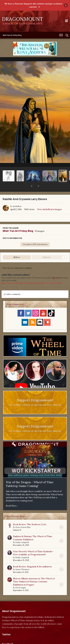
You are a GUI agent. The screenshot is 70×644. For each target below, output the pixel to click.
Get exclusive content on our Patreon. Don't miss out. (35, 398)
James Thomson (22, 562)
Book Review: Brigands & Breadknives (32, 559)
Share (17, 250)
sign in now (57, 271)
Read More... (12, 499)
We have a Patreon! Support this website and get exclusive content (33, 5)
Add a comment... (13, 287)
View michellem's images (49, 202)
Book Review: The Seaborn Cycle (30, 517)
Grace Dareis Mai (23, 520)
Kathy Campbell (22, 535)
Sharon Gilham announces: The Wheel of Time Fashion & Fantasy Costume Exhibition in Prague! (34, 574)
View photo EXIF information (35, 237)
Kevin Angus (21, 580)
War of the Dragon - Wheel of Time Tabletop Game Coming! (30, 477)
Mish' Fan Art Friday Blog (18, 224)
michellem (17, 199)
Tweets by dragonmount (14, 632)
